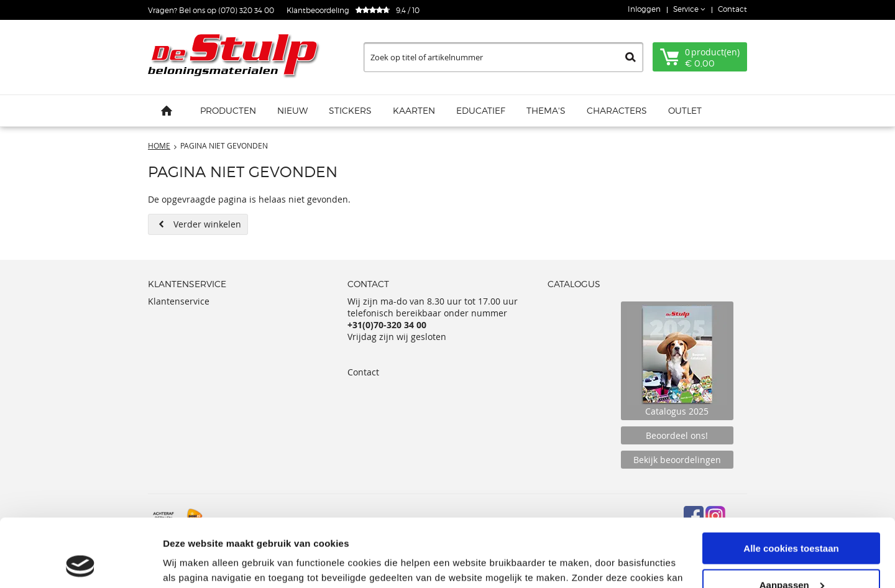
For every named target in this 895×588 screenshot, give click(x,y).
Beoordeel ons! (677, 435)
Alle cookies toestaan (791, 485)
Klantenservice (179, 301)
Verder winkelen (207, 224)
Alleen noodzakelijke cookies (791, 557)
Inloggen (644, 9)
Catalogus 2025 (677, 361)
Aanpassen (792, 521)
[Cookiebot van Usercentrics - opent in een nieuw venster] (80, 564)
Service (687, 9)
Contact (732, 9)
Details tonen (192, 563)
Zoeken (631, 57)
